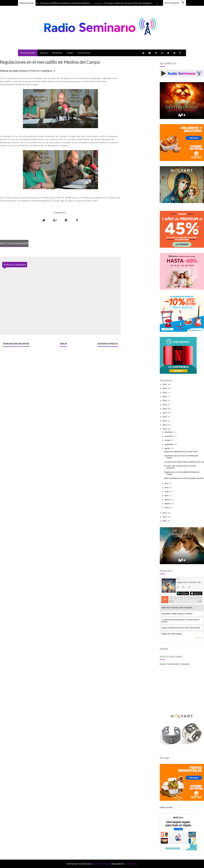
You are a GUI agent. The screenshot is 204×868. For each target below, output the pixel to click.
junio (167, 487)
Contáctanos (84, 53)
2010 (165, 521)
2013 (165, 429)
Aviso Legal (164, 758)
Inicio (63, 344)
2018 (165, 409)
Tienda (70, 53)
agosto (168, 448)
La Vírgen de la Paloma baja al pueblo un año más (184, 462)
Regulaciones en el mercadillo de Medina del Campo (182, 473)
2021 (165, 397)
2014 (165, 425)
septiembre (169, 444)
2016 (165, 417)
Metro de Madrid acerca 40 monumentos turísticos (184, 478)
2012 (165, 513)
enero (167, 508)
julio (166, 483)
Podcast (44, 53)
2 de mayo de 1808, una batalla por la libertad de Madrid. (66, 3)
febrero (168, 504)
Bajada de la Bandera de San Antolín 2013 (181, 452)
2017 (165, 413)
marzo (167, 500)
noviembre (169, 436)
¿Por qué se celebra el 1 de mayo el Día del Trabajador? (129, 3)
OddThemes (132, 864)
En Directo (164, 649)
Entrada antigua (108, 344)
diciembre (169, 432)
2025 (165, 389)
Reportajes (57, 53)
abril (167, 496)
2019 (165, 405)
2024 (165, 393)
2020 (165, 401)
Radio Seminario (102, 864)
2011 (165, 517)
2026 (165, 385)
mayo (167, 492)
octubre (168, 440)
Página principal (28, 53)
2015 (165, 421)
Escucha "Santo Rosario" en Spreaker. (175, 664)
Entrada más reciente (16, 344)
